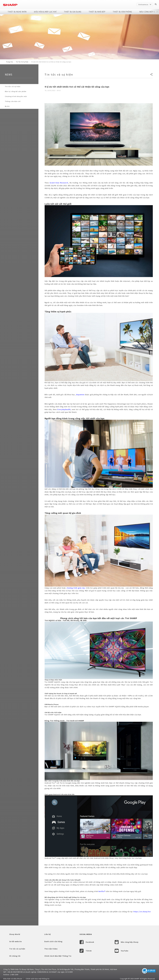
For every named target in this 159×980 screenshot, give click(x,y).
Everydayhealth (64, 409)
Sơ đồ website (15, 941)
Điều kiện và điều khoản (13, 979)
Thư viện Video (51, 949)
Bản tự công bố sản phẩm (16, 91)
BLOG (7, 106)
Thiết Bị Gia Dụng (73, 12)
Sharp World (15, 934)
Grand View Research (59, 183)
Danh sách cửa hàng (53, 941)
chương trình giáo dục (76, 588)
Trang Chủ (10, 62)
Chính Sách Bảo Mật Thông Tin (58, 956)
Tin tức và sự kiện (22, 62)
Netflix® (102, 891)
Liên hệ (48, 934)
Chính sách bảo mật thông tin (38, 979)
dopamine (80, 395)
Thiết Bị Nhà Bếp (97, 12)
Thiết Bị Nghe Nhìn (17, 12)
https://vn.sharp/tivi (142, 912)
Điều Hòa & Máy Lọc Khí (45, 12)
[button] (157, 12)
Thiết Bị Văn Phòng (122, 12)
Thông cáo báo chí (13, 101)
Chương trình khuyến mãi (16, 96)
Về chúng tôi (15, 956)
